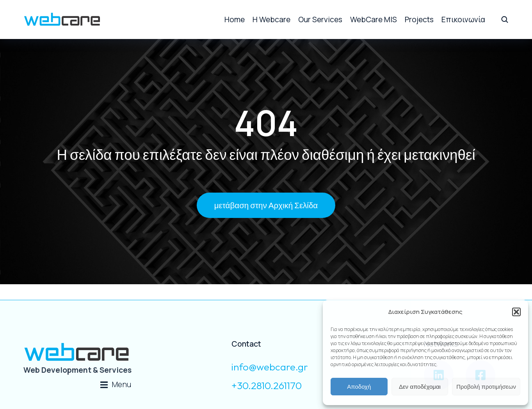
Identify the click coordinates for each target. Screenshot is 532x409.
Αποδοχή (359, 387)
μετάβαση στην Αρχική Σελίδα (266, 205)
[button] (516, 312)
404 (266, 123)
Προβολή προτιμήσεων (486, 387)
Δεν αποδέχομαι (420, 387)
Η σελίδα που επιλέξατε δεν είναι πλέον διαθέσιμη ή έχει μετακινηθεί (266, 154)
